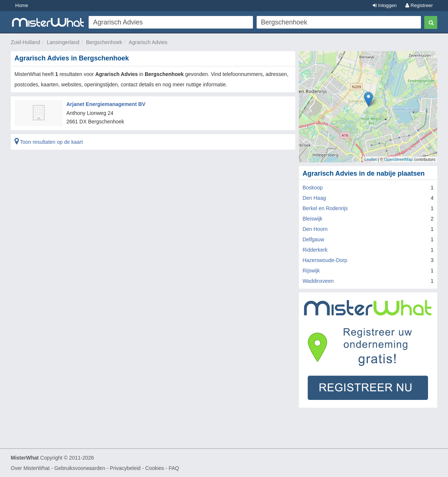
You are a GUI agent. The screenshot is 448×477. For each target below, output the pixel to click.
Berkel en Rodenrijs (325, 208)
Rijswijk (311, 271)
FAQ (174, 468)
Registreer (419, 5)
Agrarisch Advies (148, 42)
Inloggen (385, 5)
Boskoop (313, 188)
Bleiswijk (313, 219)
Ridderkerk (315, 250)
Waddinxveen (318, 281)
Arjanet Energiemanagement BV (106, 104)
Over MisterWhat (30, 468)
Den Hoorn (315, 229)
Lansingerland (63, 42)
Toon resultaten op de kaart (49, 142)
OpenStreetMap (399, 159)
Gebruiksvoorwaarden (80, 468)
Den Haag (314, 198)
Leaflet (371, 159)
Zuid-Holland (25, 42)
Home (22, 5)
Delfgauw (313, 239)
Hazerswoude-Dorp (325, 260)
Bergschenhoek (104, 42)
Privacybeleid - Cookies (137, 468)
